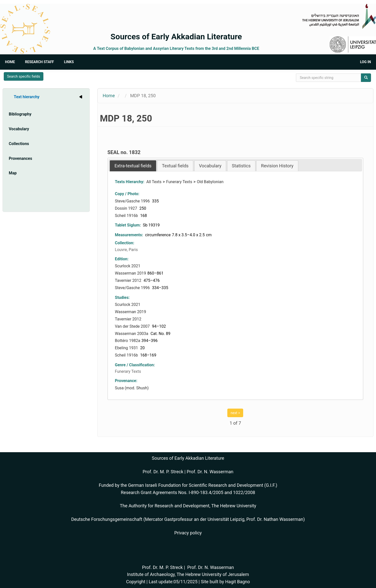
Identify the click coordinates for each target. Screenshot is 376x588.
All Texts (154, 182)
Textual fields (175, 166)
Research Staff (40, 62)
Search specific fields (24, 76)
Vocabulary (19, 129)
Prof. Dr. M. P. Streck (163, 472)
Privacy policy (188, 533)
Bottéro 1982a (127, 341)
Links (69, 62)
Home (10, 62)
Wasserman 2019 (130, 273)
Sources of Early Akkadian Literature (176, 37)
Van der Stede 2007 (133, 326)
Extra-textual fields (133, 166)
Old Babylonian (210, 182)
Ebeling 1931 (127, 348)
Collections (19, 144)
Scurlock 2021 (128, 266)
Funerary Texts (179, 182)
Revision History (277, 166)
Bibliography (20, 114)
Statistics (241, 166)
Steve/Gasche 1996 (133, 201)
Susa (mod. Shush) (132, 388)
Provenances (20, 158)
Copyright (136, 582)
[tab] (133, 166)
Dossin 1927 (126, 208)
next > (235, 413)
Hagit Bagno (238, 582)
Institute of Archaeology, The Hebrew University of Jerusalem (188, 574)
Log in (365, 62)
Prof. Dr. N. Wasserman (210, 472)
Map (13, 173)
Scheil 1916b (127, 216)
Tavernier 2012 (128, 280)
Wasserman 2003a (132, 334)
